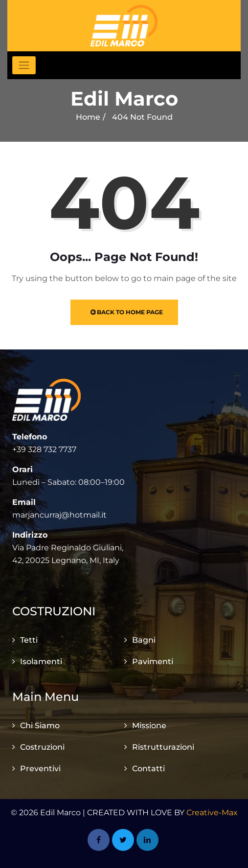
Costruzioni (42, 747)
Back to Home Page (127, 312)
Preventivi (40, 769)
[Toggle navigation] (24, 65)
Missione (149, 726)
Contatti (148, 769)
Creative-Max (212, 813)
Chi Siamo (40, 726)
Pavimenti (153, 662)
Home (88, 117)
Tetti (29, 640)
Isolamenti (41, 662)
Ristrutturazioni (163, 747)
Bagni (144, 640)
